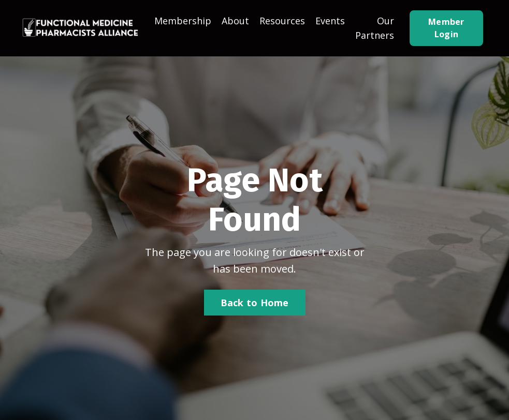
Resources (282, 21)
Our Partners (375, 28)
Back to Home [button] (255, 303)
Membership (183, 21)
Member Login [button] (446, 28)
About (235, 21)
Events (330, 21)
